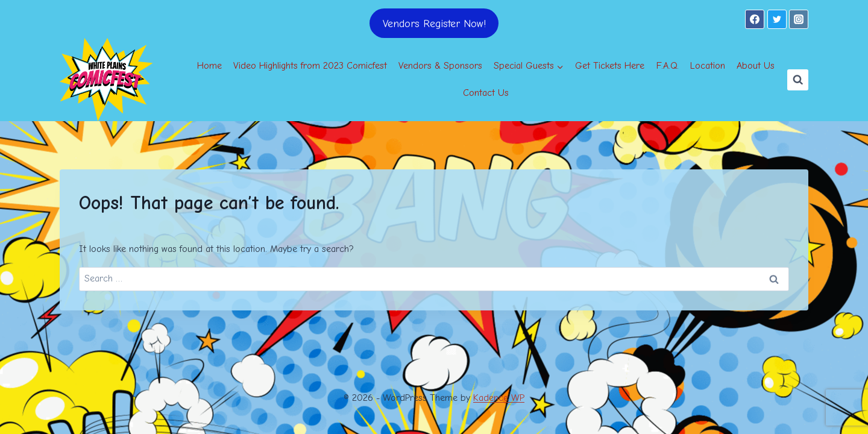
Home (209, 66)
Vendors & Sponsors (440, 66)
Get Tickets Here (610, 66)
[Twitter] (777, 19)
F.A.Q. (668, 66)
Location (708, 66)
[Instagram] (799, 19)
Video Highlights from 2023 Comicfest (310, 66)
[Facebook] (755, 19)
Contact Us (486, 93)
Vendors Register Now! (434, 24)
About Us (756, 66)
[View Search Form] (798, 80)
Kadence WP (499, 398)
